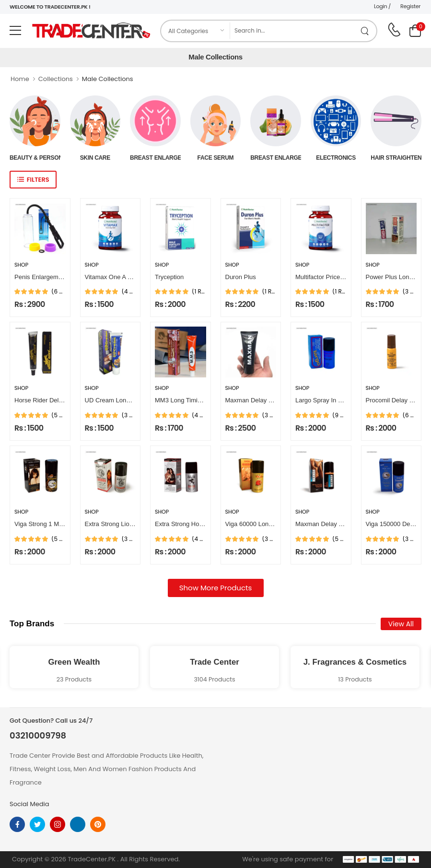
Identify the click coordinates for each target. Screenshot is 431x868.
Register (410, 6)
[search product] (365, 31)
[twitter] (37, 824)
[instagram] (58, 824)
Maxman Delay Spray (325, 524)
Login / (382, 6)
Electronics (336, 158)
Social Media (29, 804)
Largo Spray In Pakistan (329, 400)
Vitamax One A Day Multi (119, 277)
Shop (21, 265)
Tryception (169, 277)
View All (401, 624)
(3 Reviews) (410, 292)
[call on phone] (394, 30)
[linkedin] (78, 824)
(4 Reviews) (129, 292)
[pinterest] (98, 824)
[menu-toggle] (15, 31)
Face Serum (216, 158)
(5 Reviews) (58, 415)
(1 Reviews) (199, 292)
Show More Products (216, 588)
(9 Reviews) (339, 415)
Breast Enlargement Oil (276, 158)
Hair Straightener (396, 158)
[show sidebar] (33, 180)
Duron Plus (241, 277)
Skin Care (95, 158)
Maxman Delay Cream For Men (269, 400)
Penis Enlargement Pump (50, 277)
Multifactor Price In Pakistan (334, 277)
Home (20, 79)
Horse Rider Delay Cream (50, 400)
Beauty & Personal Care (35, 158)
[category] (196, 31)
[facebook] (17, 824)
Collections (56, 79)
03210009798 (38, 736)
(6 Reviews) (58, 292)
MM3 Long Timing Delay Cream (199, 400)
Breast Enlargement (155, 158)
